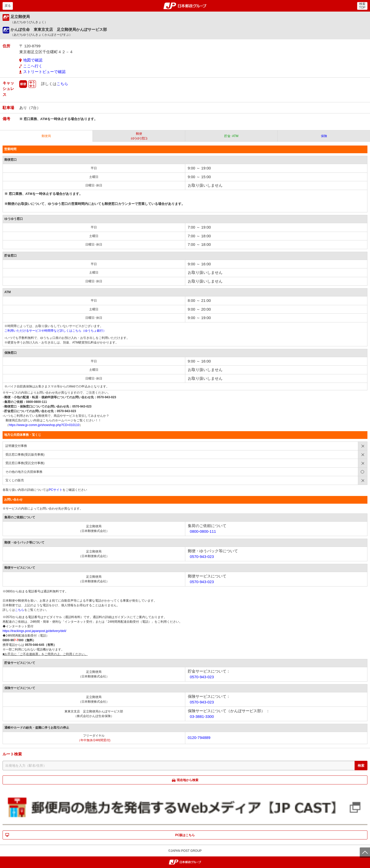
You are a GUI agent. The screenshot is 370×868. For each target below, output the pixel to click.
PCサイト (56, 490)
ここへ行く (33, 66)
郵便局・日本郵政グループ (185, 6)
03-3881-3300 (202, 716)
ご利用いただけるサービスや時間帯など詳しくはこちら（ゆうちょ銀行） (55, 331)
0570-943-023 (202, 557)
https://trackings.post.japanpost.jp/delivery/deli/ (34, 631)
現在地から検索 (188, 780)
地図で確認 (33, 60)
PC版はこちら (185, 835)
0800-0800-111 (203, 531)
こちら (62, 83)
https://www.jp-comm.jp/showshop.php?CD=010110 (44, 425)
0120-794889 (199, 738)
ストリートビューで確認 (44, 72)
